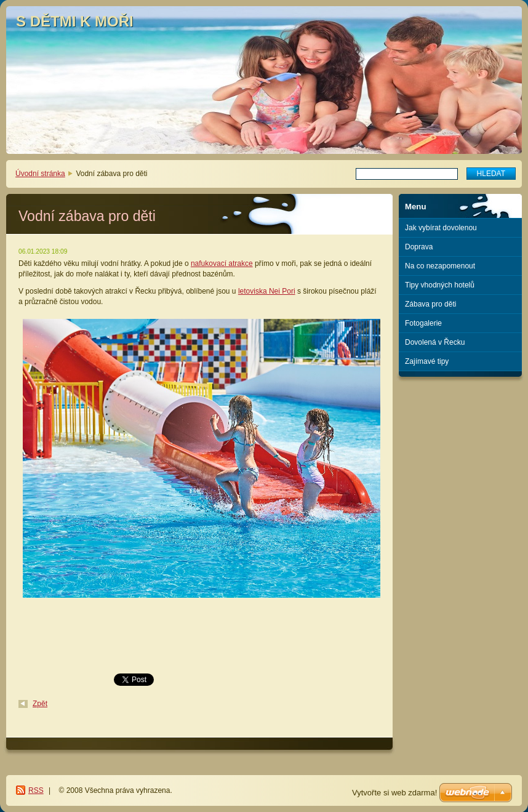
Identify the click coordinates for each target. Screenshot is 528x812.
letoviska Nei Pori (267, 291)
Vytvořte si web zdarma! (394, 793)
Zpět (40, 704)
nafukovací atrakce (222, 263)
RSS (36, 790)
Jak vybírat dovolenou (441, 228)
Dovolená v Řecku (435, 342)
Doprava (419, 247)
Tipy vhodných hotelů (440, 285)
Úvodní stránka (40, 174)
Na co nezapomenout (440, 266)
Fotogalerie (423, 323)
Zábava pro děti (430, 304)
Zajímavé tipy (427, 361)
